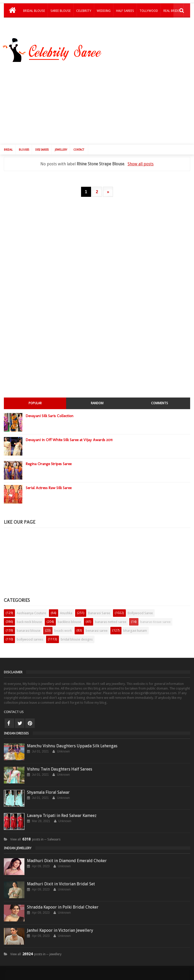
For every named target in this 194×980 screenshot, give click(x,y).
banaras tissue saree (155, 618)
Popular (35, 399)
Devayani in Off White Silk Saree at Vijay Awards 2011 (69, 436)
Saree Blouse (61, 11)
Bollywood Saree (140, 609)
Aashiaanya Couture (31, 609)
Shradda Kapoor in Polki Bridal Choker (63, 903)
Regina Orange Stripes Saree (49, 460)
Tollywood (149, 11)
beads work (63, 626)
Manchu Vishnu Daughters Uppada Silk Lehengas (72, 742)
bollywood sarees (30, 635)
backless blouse (69, 618)
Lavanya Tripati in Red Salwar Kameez (62, 811)
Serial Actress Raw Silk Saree (49, 484)
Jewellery (61, 146)
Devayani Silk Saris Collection (50, 412)
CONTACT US (14, 708)
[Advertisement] (100, 100)
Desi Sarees (42, 146)
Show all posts (141, 160)
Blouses (24, 146)
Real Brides (172, 11)
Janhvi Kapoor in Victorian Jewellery (60, 926)
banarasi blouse (29, 626)
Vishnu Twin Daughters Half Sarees (60, 765)
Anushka (66, 609)
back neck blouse (29, 618)
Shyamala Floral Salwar (48, 788)
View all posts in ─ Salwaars (35, 835)
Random (97, 399)
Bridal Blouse (34, 11)
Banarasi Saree (99, 609)
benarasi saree (97, 626)
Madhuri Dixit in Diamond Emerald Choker (67, 857)
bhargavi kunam (135, 626)
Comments (160, 399)
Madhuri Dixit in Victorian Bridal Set (61, 880)
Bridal (8, 146)
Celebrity (84, 11)
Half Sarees (125, 11)
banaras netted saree (111, 618)
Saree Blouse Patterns (114, 978)
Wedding (104, 11)
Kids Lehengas (34, 24)
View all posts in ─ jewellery (36, 950)
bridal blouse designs (77, 635)
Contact (79, 146)
